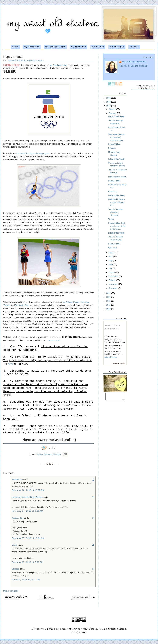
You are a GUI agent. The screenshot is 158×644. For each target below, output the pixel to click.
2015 (109, 305)
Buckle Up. (113, 191)
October (112, 280)
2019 (109, 309)
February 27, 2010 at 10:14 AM (28, 538)
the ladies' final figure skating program (33, 153)
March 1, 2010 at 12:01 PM (26, 580)
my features (117, 47)
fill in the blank (22, 60)
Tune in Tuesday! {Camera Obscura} (116, 212)
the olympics (39, 60)
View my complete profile (133, 66)
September (114, 276)
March (112, 253)
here (10, 364)
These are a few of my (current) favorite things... (116, 137)
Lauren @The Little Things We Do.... (28, 497)
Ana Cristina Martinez (134, 62)
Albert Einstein (111, 357)
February (113, 113)
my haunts (98, 47)
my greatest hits (55, 47)
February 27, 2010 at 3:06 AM (27, 511)
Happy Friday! (13, 57)
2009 (109, 102)
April (111, 256)
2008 (109, 98)
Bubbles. (112, 148)
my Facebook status (58, 65)
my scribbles (32, 47)
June (111, 264)
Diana (15, 545)
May (111, 260)
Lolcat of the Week (116, 117)
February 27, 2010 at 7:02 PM (27, 562)
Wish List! (112, 248)
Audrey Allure (18, 518)
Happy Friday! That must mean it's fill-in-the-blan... (117, 226)
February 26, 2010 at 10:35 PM (28, 490)
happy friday (31, 60)
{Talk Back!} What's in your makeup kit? (116, 202)
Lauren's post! (54, 340)
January (112, 109)
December (114, 288)
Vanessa (16, 569)
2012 (109, 297)
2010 (109, 106)
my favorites (78, 47)
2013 (109, 301)
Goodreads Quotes (119, 363)
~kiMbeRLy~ (17, 479)
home (15, 47)
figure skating (12, 60)
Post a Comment (11, 591)
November (114, 284)
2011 (109, 293)
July (111, 268)
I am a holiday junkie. (117, 177)
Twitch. (111, 219)
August (112, 272)
